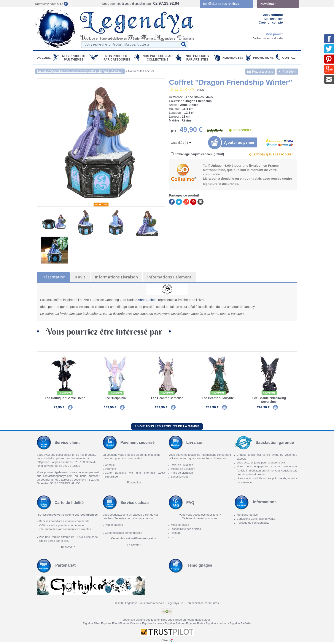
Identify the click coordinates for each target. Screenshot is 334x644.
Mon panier (274, 34)
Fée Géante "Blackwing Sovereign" (269, 400)
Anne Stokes (147, 300)
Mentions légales (247, 516)
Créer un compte (271, 22)
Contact (290, 58)
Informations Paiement (169, 277)
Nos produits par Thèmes (74, 58)
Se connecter (273, 19)
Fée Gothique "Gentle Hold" (65, 398)
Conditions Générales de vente (256, 520)
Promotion (101, 205)
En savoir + (134, 484)
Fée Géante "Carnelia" (167, 398)
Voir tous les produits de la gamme (167, 428)
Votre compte (273, 15)
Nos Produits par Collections (158, 58)
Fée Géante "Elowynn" (218, 398)
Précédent (287, 72)
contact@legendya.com (58, 478)
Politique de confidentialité (253, 524)
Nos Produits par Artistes (197, 58)
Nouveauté (65, 393)
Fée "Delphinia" (116, 398)
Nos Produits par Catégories (117, 58)
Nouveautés (233, 58)
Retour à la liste (260, 72)
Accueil (44, 58)
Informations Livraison (116, 277)
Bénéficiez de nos (221, 4)
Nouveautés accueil (141, 71)
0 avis (80, 277)
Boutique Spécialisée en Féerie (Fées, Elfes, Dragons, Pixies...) (80, 71)
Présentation (53, 277)
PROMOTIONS (263, 58)
